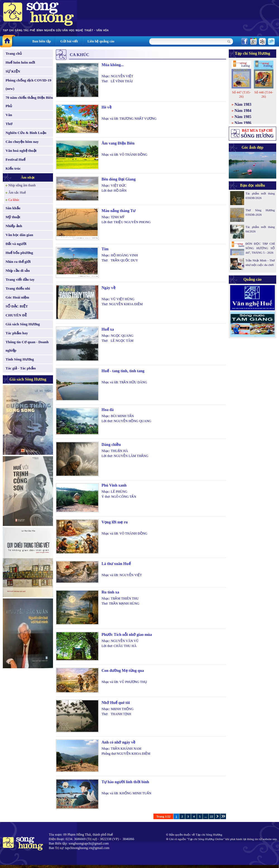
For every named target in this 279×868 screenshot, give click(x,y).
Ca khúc (14, 200)
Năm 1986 (243, 123)
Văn (9, 115)
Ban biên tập (42, 41)
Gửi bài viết (69, 41)
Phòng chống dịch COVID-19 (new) (28, 84)
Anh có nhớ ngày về (118, 742)
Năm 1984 (243, 111)
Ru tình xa (110, 592)
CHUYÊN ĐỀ (16, 315)
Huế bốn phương (19, 253)
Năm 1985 (243, 117)
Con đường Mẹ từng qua (123, 671)
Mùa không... (113, 65)
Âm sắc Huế (17, 193)
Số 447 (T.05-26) (241, 94)
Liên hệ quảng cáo (101, 41)
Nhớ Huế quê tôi (116, 703)
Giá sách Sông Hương (23, 324)
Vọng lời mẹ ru (115, 522)
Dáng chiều (111, 445)
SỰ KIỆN (13, 71)
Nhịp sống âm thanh (22, 185)
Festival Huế (15, 159)
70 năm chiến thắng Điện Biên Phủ (29, 102)
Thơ (9, 124)
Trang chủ (14, 53)
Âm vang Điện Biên (118, 143)
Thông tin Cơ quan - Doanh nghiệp (27, 346)
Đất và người (16, 244)
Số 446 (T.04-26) (264, 94)
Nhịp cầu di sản (18, 271)
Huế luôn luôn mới (20, 62)
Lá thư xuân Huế (116, 564)
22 (212, 816)
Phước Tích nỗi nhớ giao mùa (127, 635)
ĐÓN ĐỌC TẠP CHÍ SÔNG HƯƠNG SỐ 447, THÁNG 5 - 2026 (260, 248)
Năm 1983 (243, 104)
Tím (105, 249)
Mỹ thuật (13, 217)
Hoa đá (108, 410)
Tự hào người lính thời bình (125, 782)
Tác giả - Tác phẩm (21, 368)
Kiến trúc (13, 168)
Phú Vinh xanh (114, 485)
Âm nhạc (28, 177)
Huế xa (108, 329)
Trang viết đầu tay (20, 279)
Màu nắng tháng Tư (118, 211)
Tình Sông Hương (20, 359)
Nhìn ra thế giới (18, 262)
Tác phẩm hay (17, 333)
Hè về (107, 107)
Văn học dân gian (19, 235)
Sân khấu (13, 208)
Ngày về (109, 288)
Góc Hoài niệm (17, 297)
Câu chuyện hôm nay (22, 142)
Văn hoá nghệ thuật (21, 151)
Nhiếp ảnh (14, 226)
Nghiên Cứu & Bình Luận (26, 133)
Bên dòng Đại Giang (119, 179)
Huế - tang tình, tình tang (123, 371)
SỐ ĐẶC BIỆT (17, 306)
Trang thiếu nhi (18, 288)
